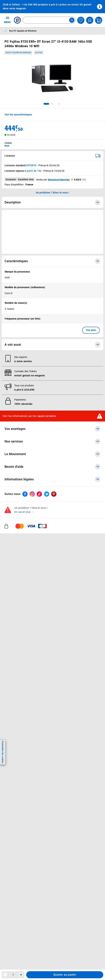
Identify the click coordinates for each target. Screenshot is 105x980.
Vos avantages (52, 429)
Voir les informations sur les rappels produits (30, 416)
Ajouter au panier (65, 975)
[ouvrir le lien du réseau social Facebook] (25, 494)
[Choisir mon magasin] (81, 20)
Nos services (52, 441)
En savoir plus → (24, 512)
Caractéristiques (52, 261)
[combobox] (49, 20)
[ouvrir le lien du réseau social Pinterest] (54, 494)
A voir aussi (52, 345)
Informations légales (52, 479)
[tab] (46, 104)
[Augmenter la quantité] (21, 975)
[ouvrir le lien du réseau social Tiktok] (39, 494)
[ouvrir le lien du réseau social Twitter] (47, 494)
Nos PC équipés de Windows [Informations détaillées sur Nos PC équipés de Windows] (23, 31)
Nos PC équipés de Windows (18, 53)
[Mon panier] (99, 20)
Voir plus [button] (91, 330)
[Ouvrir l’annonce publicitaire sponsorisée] (52, 232)
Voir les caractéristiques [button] (18, 115)
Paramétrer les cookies (3, 752)
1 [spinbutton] (13, 975)
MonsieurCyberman (59, 180)
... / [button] (5, 31)
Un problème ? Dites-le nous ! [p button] (53, 193)
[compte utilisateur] (90, 20)
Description (52, 202)
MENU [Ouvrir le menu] (7, 20)
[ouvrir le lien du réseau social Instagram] (32, 494)
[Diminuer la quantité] (5, 975)
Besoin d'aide (52, 467)
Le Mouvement (52, 454)
